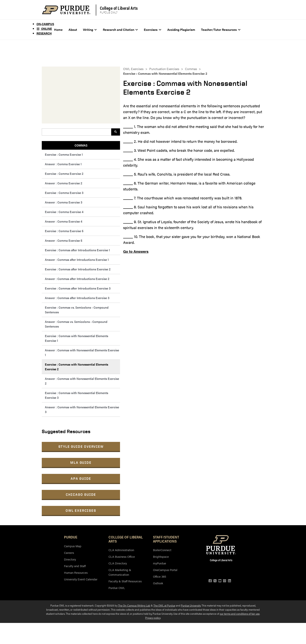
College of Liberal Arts (119, 8)
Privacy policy (153, 618)
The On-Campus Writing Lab (134, 605)
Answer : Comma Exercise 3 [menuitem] (64, 202)
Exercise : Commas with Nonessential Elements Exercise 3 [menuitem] (76, 395)
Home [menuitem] (58, 30)
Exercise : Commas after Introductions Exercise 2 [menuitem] (78, 269)
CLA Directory (118, 563)
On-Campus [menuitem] (45, 24)
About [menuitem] (73, 30)
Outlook (158, 583)
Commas (191, 69)
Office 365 (160, 576)
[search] (76, 132)
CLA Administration (121, 550)
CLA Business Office (122, 557)
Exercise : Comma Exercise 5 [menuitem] (64, 231)
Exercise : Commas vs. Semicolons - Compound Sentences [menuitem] (77, 310)
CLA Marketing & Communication (120, 572)
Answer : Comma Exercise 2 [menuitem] (64, 183)
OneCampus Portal (165, 570)
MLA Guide (81, 462)
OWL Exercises (81, 510)
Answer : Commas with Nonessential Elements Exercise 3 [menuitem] (82, 409)
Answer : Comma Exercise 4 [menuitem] (64, 221)
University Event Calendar (81, 579)
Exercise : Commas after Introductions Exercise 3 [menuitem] (78, 288)
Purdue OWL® (109, 12)
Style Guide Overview (81, 446)
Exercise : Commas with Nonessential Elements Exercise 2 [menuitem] (76, 367)
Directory (70, 559)
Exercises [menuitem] (153, 30)
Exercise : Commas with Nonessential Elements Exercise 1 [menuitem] (76, 338)
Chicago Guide (81, 494)
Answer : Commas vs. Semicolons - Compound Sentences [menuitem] (76, 324)
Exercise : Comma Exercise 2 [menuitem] (64, 174)
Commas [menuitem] (81, 145)
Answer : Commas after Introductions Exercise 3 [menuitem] (77, 298)
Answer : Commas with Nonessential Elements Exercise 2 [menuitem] (82, 381)
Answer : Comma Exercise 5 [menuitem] (64, 240)
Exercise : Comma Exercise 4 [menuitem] (64, 212)
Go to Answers (136, 251)
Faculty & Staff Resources (125, 581)
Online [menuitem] (44, 29)
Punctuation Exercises (164, 69)
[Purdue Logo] (66, 10)
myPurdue (160, 563)
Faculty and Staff (75, 566)
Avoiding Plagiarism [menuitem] (181, 30)
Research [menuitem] (44, 33)
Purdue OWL (117, 588)
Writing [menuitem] (90, 30)
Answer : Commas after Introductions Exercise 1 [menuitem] (77, 260)
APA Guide (81, 478)
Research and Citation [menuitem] (120, 30)
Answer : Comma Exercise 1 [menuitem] (63, 164)
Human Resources (76, 572)
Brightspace (161, 557)
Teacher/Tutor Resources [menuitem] (221, 30)
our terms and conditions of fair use (240, 614)
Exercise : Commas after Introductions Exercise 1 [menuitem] (77, 250)
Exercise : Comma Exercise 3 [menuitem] (64, 193)
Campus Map (73, 546)
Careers (69, 553)
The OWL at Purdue (164, 605)
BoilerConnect (162, 550)
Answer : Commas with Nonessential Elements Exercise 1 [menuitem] (82, 352)
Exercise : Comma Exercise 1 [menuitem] (64, 154)
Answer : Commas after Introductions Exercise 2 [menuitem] (77, 279)
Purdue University (191, 605)
